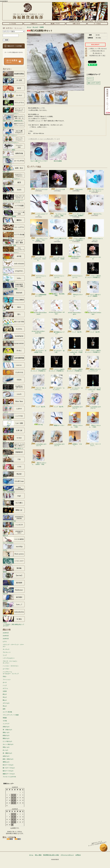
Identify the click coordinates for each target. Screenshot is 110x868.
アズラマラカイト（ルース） (95, 230)
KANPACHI (14, 337)
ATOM (18, 839)
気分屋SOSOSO (14, 344)
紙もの (5, 694)
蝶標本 (14, 221)
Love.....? (14, 605)
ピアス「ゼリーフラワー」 (93, 439)
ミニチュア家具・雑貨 (14, 243)
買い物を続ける (97, 53)
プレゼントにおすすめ (9, 777)
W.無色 (14, 620)
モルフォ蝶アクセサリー (14, 132)
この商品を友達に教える (97, 51)
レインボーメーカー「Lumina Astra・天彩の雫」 (39, 252)
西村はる (14, 533)
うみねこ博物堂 (14, 301)
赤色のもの (6, 727)
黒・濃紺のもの (7, 753)
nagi (14, 496)
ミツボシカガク (14, 562)
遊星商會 (14, 583)
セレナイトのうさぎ (39, 180)
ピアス (5, 642)
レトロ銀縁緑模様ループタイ (39, 289)
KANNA (14, 330)
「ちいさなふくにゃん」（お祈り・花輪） (58, 205)
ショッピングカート (98, 24)
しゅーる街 (14, 424)
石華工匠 (14, 431)
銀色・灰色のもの (8, 759)
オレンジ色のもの (8, 744)
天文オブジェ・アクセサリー (14, 176)
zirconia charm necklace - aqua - (93, 307)
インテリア (6, 724)
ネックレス (6, 649)
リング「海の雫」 (39, 400)
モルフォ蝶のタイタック (58, 230)
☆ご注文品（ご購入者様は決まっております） (14, 625)
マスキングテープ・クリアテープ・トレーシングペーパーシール (14, 198)
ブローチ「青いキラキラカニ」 (39, 382)
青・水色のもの (7, 730)
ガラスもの (6, 703)
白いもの (5, 750)
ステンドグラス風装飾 (14, 214)
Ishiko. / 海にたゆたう (14, 279)
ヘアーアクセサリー (9, 658)
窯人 (14, 315)
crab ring (38, 419)
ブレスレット (7, 652)
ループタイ (6, 669)
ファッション (7, 680)
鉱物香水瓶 (14, 154)
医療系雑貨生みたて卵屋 (14, 286)
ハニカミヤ (14, 525)
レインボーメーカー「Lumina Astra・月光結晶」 (75, 346)
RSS (10, 839)
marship (14, 547)
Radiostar (14, 591)
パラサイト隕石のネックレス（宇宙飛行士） (76, 230)
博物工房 (14, 511)
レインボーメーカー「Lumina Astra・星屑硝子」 (76, 205)
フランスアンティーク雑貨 (11, 715)
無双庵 (14, 569)
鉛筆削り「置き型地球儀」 (57, 289)
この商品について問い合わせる (97, 49)
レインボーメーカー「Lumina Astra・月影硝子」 (57, 252)
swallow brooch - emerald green (75, 251)
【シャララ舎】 (14, 417)
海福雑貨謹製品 (14, 74)
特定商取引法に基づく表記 (97, 56)
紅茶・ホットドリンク (14, 89)
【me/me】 (14, 576)
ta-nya (14, 438)
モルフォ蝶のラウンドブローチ (39, 153)
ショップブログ (55, 24)
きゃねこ (14, 351)
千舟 (14, 460)
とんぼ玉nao (14, 482)
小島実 (14, 380)
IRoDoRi (14, 293)
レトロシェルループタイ (39, 205)
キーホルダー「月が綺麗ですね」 (39, 345)
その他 (5, 721)
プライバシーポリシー (67, 855)
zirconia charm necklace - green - (75, 307)
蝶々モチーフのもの (9, 768)
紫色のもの (6, 738)
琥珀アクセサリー (14, 125)
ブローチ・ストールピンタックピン (10, 662)
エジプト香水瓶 (14, 235)
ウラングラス (14, 103)
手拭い (5, 677)
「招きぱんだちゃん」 (75, 289)
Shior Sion (14, 402)
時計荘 (14, 475)
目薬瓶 (42, 27)
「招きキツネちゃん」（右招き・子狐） (39, 457)
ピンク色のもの (7, 741)
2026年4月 (6, 636)
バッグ (5, 685)
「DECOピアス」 (95, 205)
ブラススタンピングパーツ (14, 250)
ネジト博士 (14, 504)
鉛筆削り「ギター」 (75, 439)
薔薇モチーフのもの (9, 774)
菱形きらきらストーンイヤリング (93, 364)
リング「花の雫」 (75, 326)
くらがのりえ (14, 373)
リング (5, 655)
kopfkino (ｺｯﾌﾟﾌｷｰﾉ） (14, 388)
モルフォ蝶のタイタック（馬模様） (93, 289)
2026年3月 (6, 639)
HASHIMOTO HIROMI (14, 518)
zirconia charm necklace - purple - (39, 307)
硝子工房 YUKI (14, 322)
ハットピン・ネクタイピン (11, 666)
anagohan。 (14, 272)
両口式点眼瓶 (58, 152)
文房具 (14, 190)
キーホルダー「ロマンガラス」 (57, 382)
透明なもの (6, 762)
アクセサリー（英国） (14, 147)
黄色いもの (6, 732)
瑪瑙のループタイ (57, 419)
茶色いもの (6, 747)
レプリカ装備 (14, 206)
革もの (5, 706)
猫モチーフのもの (8, 771)
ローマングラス (14, 161)
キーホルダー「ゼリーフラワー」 (75, 382)
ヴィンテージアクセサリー (14, 111)
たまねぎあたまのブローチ (75, 401)
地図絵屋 (14, 453)
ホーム (13, 24)
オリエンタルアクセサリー (14, 140)
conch (14, 395)
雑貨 (14, 183)
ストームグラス (14, 228)
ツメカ (14, 467)
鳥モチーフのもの (8, 765)
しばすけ (14, 409)
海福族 (5, 718)
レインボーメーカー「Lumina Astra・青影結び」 (93, 383)
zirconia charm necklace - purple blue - (38, 326)
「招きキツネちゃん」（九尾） (75, 420)
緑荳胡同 (14, 598)
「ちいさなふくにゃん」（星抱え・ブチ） (39, 230)
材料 (4, 709)
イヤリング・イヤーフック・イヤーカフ (13, 646)
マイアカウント (13, 28)
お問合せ (76, 24)
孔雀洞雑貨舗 (14, 359)
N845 (14, 308)
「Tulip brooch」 (76, 180)
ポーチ (5, 682)
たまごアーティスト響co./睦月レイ (14, 446)
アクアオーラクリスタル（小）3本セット (95, 181)
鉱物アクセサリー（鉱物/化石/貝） (14, 118)
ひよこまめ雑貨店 (14, 540)
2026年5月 (6, 633)
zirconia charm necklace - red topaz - (57, 307)
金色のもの (6, 756)
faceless (14, 612)
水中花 (14, 257)
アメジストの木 (58, 180)
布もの (5, 697)
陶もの (5, 700)
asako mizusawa (14, 264)
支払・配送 (38, 855)
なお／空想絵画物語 (14, 489)
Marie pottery (14, 554)
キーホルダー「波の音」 (57, 345)
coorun (14, 366)
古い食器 (14, 82)
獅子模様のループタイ (57, 326)
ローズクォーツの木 (93, 252)
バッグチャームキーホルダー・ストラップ (11, 673)
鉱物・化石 (14, 169)
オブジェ (5, 688)
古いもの (14, 96)
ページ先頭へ (104, 849)
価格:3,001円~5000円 (94, 83)
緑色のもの (6, 735)
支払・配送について (34, 24)
